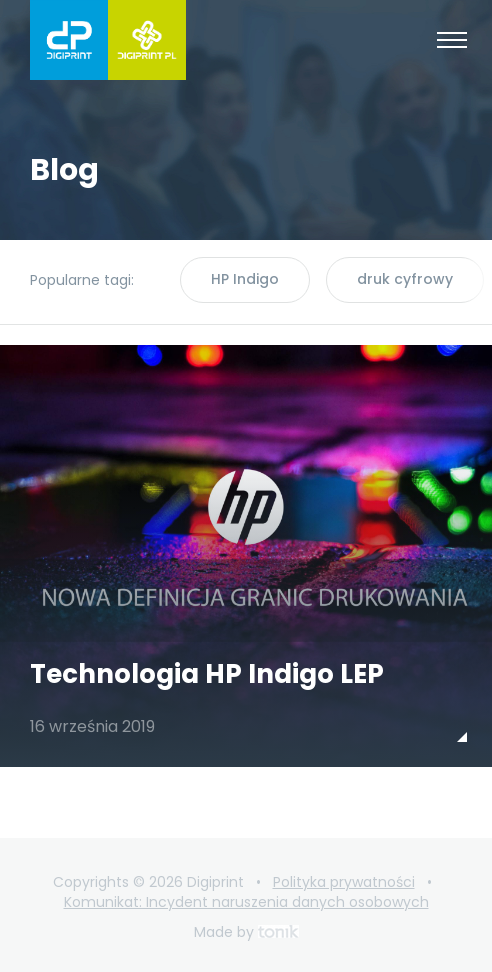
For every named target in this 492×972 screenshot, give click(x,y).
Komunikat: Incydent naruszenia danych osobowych (246, 902)
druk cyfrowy (405, 279)
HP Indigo (245, 279)
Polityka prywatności (344, 882)
